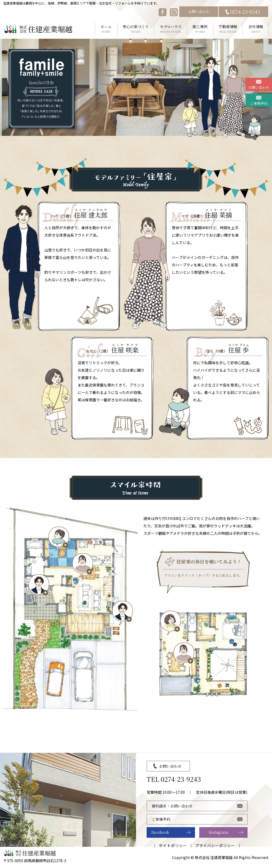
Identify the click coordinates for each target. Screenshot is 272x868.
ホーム (106, 29)
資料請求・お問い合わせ (172, 806)
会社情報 (256, 29)
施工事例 (200, 29)
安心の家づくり (136, 29)
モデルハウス (171, 29)
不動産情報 (228, 29)
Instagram (219, 832)
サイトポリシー (173, 845)
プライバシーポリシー (215, 845)
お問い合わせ (199, 12)
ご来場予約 (259, 103)
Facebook (160, 832)
